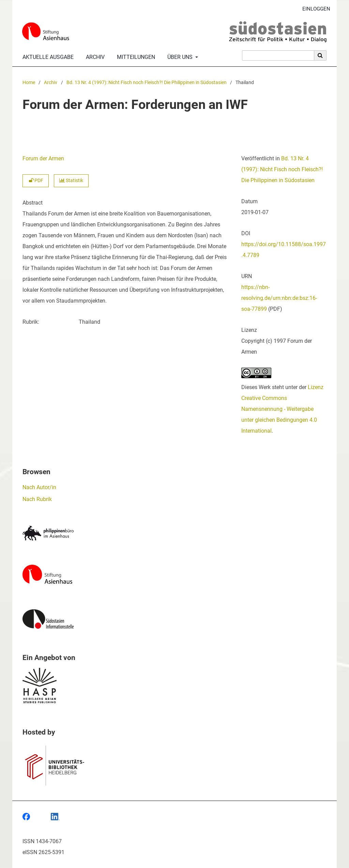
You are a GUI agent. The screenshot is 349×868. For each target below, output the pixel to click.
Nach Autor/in (39, 487)
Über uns (179, 57)
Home (29, 83)
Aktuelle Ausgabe (47, 57)
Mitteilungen (135, 57)
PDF (36, 181)
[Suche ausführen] (320, 55)
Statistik (71, 181)
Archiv (94, 57)
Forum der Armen (43, 158)
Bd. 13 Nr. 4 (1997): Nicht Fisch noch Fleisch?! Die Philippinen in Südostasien (147, 83)
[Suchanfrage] (278, 55)
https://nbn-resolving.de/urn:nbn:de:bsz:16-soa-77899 (279, 298)
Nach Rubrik (37, 499)
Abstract (33, 203)
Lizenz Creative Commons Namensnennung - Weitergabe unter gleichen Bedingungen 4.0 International (282, 409)
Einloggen (314, 9)
